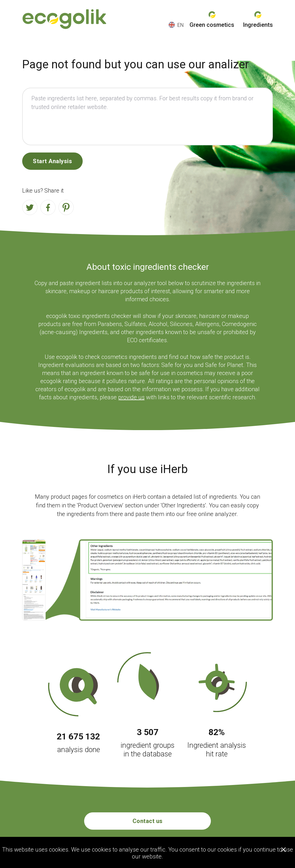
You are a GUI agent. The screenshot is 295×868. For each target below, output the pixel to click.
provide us (131, 397)
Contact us (148, 821)
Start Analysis (52, 161)
